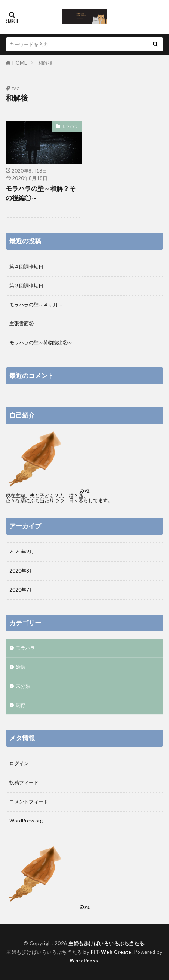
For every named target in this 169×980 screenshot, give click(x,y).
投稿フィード (24, 782)
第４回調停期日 (26, 266)
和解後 (45, 63)
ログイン (19, 763)
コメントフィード (29, 802)
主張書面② (21, 323)
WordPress (84, 961)
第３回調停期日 (26, 286)
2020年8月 (22, 571)
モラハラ (70, 126)
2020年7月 (22, 590)
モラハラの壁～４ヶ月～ (36, 305)
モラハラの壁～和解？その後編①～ (41, 193)
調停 (21, 705)
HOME (20, 63)
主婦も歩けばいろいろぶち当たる (106, 943)
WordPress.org (26, 821)
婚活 (21, 667)
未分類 (23, 686)
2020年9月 (22, 552)
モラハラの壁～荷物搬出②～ (41, 342)
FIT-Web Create (111, 952)
